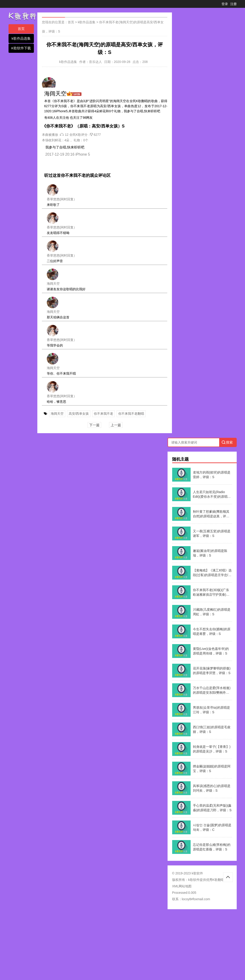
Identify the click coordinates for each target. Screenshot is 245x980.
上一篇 (116, 425)
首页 (21, 29)
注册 (233, 4)
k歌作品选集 (21, 38)
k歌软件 (194, 880)
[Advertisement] (122, 946)
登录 (225, 4)
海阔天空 (57, 414)
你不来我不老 (103, 414)
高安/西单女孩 (79, 414)
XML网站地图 (182, 886)
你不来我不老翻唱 (131, 414)
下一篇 (94, 425)
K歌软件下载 (21, 48)
